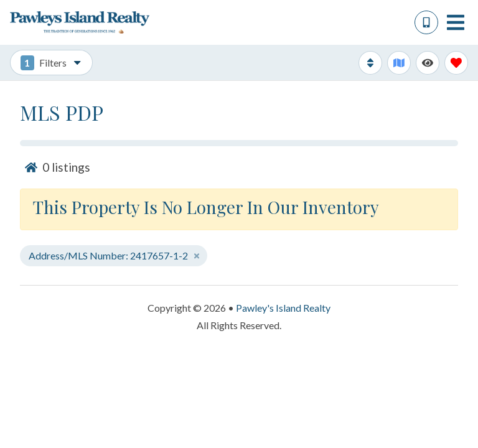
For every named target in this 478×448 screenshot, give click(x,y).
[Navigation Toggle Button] (456, 22)
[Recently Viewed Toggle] (428, 63)
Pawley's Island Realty (283, 308)
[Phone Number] (426, 22)
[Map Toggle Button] (399, 63)
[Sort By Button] (370, 63)
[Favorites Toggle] (456, 63)
